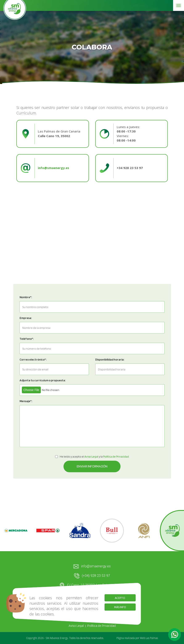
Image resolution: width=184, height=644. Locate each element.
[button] (175, 635)
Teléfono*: (27, 339)
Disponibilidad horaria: (110, 359)
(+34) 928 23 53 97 (92, 576)
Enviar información (92, 466)
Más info (120, 607)
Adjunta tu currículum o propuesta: (43, 380)
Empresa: (26, 318)
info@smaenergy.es (92, 566)
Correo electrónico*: (33, 359)
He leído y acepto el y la (92, 456)
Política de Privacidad (101, 626)
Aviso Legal (76, 626)
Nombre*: (26, 297)
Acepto (120, 598)
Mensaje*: (26, 401)
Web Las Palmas (149, 638)
